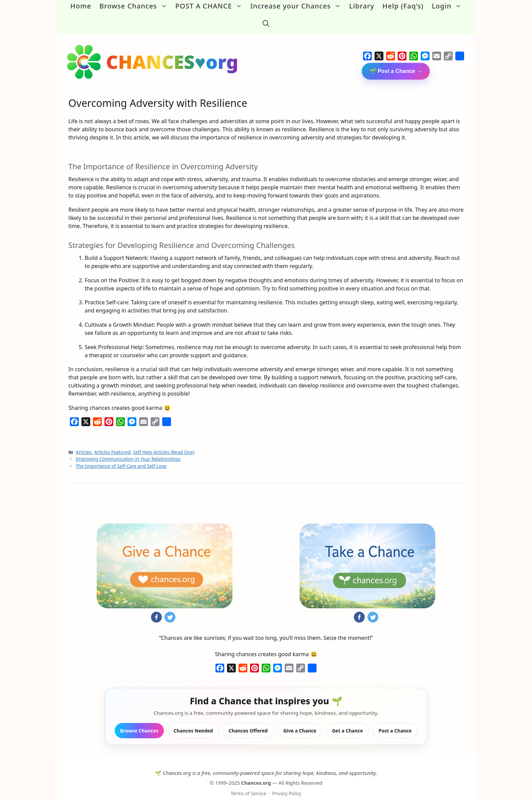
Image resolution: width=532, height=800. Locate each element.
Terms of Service (248, 784)
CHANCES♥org (172, 52)
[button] (266, 18)
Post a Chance (395, 720)
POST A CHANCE (211, 6)
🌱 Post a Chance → (396, 61)
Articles (84, 442)
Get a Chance (347, 720)
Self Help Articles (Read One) (164, 442)
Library (362, 6)
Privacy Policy (287, 784)
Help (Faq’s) (403, 6)
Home (81, 6)
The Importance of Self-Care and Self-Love (121, 456)
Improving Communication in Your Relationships (128, 449)
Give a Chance (300, 720)
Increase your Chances (298, 6)
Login (449, 6)
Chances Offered (248, 720)
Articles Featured (112, 442)
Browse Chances (135, 6)
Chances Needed (193, 720)
